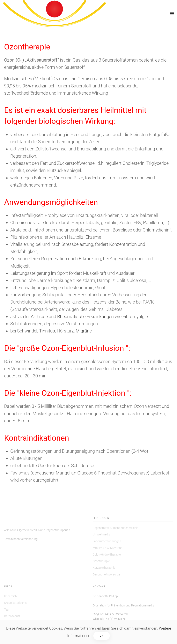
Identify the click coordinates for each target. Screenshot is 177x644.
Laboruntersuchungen (107, 541)
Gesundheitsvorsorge (106, 574)
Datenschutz (12, 616)
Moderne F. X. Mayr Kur (107, 548)
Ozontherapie (101, 561)
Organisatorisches (16, 603)
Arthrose (39, 317)
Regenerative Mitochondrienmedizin (116, 528)
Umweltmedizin (102, 534)
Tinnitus (47, 331)
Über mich (10, 596)
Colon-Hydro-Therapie (107, 555)
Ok (102, 636)
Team (8, 610)
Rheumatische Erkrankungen (85, 317)
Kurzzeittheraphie (104, 568)
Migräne (84, 331)
